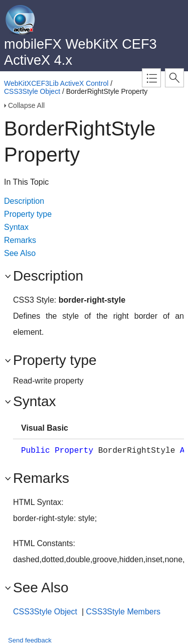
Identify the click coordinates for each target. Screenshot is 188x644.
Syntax (16, 227)
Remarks (20, 240)
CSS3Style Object (32, 91)
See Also (20, 253)
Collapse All (26, 105)
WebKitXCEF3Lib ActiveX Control (56, 83)
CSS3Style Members (124, 612)
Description (24, 201)
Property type (28, 214)
